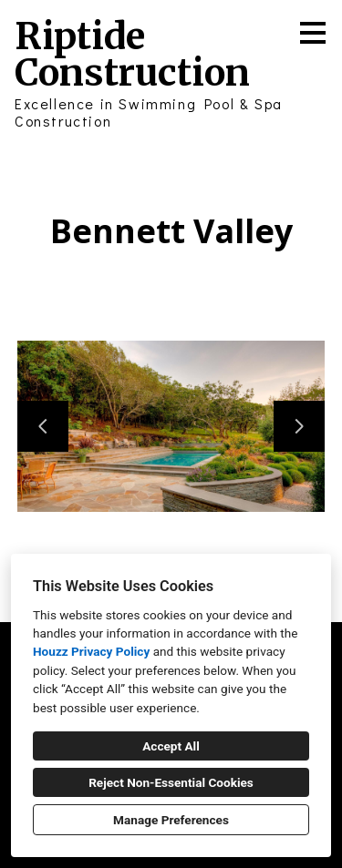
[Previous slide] (43, 426)
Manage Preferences (171, 820)
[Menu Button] (313, 33)
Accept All (171, 746)
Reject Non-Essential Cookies (171, 782)
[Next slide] (299, 426)
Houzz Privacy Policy (91, 651)
